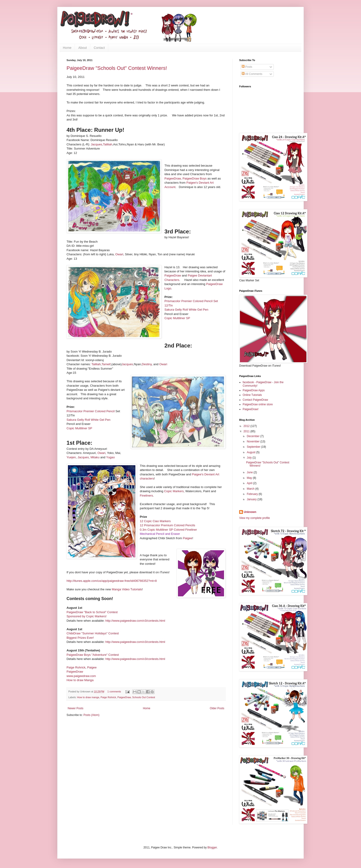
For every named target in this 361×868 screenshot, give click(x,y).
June (250, 472)
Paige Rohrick (76, 667)
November (254, 441)
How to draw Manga (80, 680)
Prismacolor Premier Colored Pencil (91, 411)
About (83, 48)
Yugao (110, 457)
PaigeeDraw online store (258, 404)
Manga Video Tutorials (127, 589)
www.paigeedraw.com (81, 676)
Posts (247, 67)
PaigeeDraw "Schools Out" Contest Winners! (117, 68)
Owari (119, 254)
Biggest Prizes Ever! (80, 638)
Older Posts (217, 708)
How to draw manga (88, 697)
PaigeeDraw (173, 178)
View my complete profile (255, 518)
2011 (247, 431)
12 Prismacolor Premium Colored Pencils (167, 525)
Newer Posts (76, 708)
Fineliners (146, 496)
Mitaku (95, 457)
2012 (247, 426)
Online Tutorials (252, 395)
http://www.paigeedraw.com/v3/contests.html (135, 621)
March (251, 489)
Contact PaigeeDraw (255, 400)
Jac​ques (127, 364)
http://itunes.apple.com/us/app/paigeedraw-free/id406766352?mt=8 (112, 581)
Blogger (212, 847)
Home (67, 48)
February (253, 494)
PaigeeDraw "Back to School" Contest (92, 612)
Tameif (106, 364)
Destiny (147, 364)
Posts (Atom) (91, 715)
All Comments (252, 74)
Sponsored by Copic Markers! (87, 616)
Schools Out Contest (144, 697)
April (250, 483)
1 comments (114, 691)
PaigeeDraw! (251, 409)
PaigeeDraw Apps (254, 390)
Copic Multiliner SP (177, 318)
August (252, 452)
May (250, 478)
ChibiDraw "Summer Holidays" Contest (93, 633)
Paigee (188, 538)
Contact (99, 48)
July (250, 458)
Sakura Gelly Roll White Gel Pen (186, 310)
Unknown (250, 512)
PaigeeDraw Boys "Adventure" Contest (93, 655)
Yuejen (71, 457)
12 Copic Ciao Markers (155, 521)
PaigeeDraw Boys (195, 178)
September (254, 447)
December (254, 436)
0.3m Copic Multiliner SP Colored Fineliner (168, 530)
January (252, 499)
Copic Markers (174, 491)
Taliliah (108, 144)
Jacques (96, 144)
